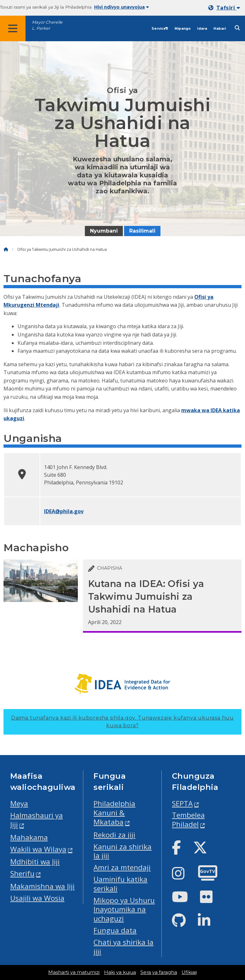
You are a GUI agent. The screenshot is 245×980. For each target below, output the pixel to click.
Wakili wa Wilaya (38, 849)
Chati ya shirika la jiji (123, 947)
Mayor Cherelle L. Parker (47, 25)
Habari (220, 29)
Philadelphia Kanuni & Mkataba (114, 813)
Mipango (183, 29)
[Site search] (237, 28)
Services (160, 29)
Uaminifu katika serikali (120, 884)
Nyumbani (104, 231)
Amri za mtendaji (122, 867)
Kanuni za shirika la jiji (122, 851)
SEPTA (182, 803)
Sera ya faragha (159, 972)
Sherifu (22, 873)
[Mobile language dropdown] (225, 8)
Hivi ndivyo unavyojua (122, 7)
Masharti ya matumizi (74, 972)
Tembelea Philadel (188, 820)
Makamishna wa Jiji (42, 886)
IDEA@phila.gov (64, 511)
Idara (202, 29)
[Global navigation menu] (13, 28)
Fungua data (115, 930)
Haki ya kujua (120, 972)
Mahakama (29, 837)
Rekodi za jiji (114, 835)
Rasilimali (142, 231)
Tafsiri (228, 8)
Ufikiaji (189, 972)
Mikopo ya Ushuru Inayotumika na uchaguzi (124, 910)
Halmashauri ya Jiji (37, 820)
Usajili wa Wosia (37, 898)
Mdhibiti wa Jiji (35, 862)
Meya (19, 803)
